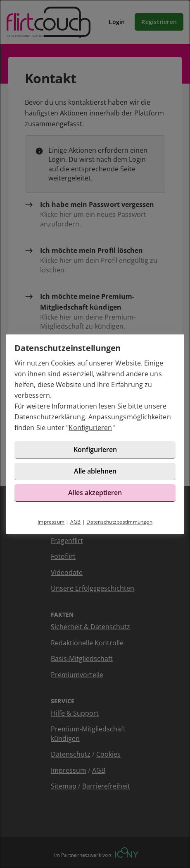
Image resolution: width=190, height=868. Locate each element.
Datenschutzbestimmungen (119, 522)
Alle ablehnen (95, 471)
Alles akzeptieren (95, 493)
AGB (76, 522)
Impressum (51, 522)
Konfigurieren (90, 428)
